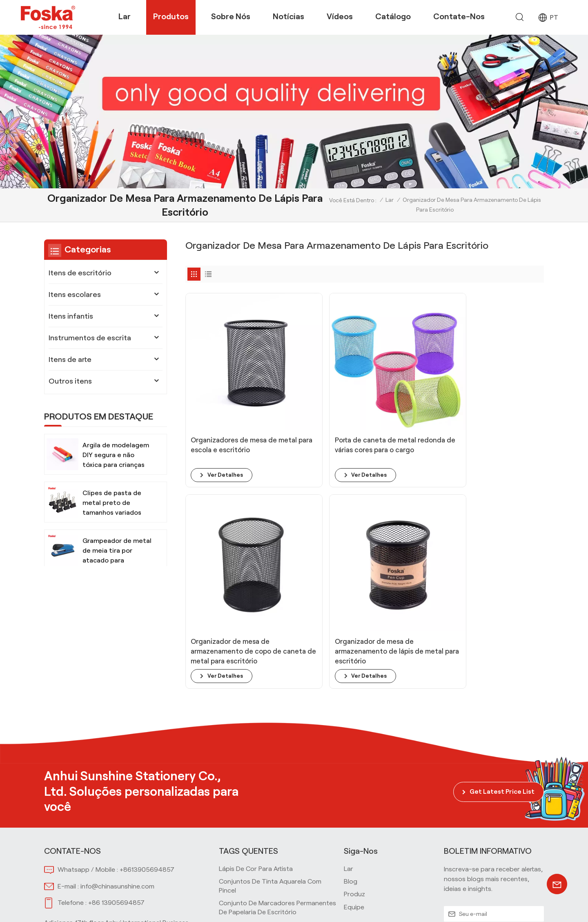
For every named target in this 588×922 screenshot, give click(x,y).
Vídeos (340, 16)
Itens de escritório (80, 273)
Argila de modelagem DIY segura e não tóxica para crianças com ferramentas (116, 456)
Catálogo (393, 16)
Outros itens (70, 381)
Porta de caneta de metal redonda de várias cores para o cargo (315, 397)
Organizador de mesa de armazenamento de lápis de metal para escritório (499, 397)
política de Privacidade (509, 906)
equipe (354, 769)
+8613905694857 (147, 731)
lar (349, 731)
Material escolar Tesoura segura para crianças (275, 804)
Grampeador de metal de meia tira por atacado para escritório (117, 551)
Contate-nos (459, 16)
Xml (463, 906)
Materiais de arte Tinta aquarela (267, 821)
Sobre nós (231, 16)
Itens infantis (71, 316)
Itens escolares (75, 295)
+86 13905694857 (116, 765)
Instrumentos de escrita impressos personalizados (271, 861)
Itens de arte (70, 359)
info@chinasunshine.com (117, 748)
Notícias (288, 16)
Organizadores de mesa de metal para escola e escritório (225, 397)
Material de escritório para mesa (267, 787)
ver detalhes (226, 422)
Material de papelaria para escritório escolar (273, 839)
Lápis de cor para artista (256, 731)
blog (351, 743)
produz (354, 756)
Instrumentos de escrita (90, 338)
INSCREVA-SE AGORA (494, 795)
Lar (125, 16)
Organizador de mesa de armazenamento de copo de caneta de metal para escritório (410, 397)
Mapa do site (433, 906)
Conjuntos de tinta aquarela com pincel (270, 748)
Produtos (171, 16)
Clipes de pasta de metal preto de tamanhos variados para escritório (112, 503)
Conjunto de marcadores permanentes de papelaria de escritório (277, 769)
